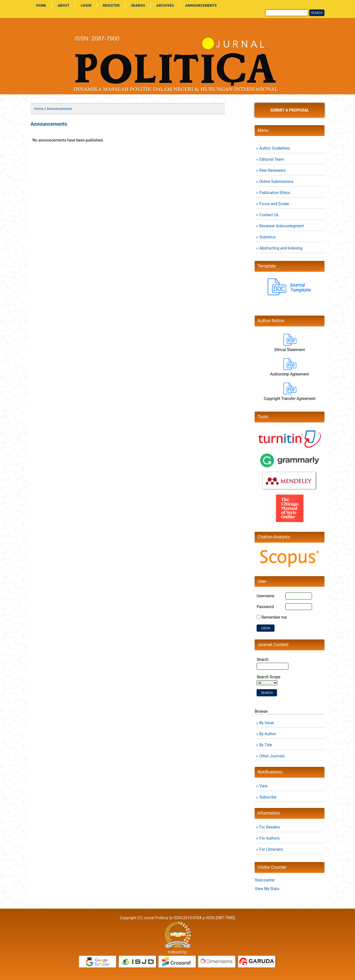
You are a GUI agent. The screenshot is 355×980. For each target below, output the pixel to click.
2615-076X (192, 918)
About (64, 6)
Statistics (267, 237)
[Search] (287, 13)
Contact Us (269, 215)
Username (265, 596)
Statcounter (265, 880)
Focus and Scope (274, 204)
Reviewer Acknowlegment (282, 226)
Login (86, 6)
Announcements (201, 6)
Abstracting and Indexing (281, 248)
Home (41, 6)
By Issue (267, 723)
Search (138, 6)
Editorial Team (272, 159)
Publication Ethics (275, 193)
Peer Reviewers (272, 170)
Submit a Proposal (290, 110)
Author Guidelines (275, 148)
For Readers (270, 827)
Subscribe (268, 797)
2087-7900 (225, 918)
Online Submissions (276, 182)
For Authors (269, 838)
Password (265, 607)
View (263, 786)
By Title (266, 745)
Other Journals (272, 756)
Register (111, 6)
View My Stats (267, 889)
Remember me (274, 617)
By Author (268, 734)
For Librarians (271, 849)
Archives (165, 6)
